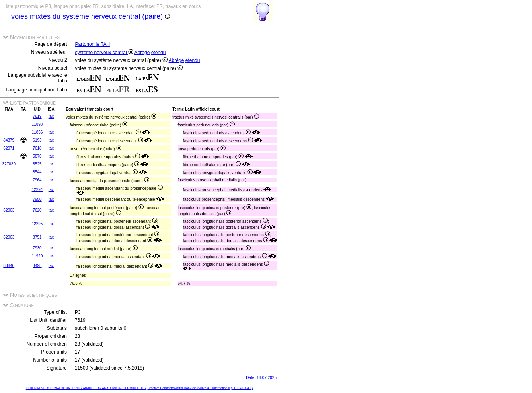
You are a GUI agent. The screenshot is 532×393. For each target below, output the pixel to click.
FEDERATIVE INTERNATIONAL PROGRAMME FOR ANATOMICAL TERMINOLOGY (86, 388)
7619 (37, 116)
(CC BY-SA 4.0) (242, 388)
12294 (37, 190)
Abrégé (142, 53)
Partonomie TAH (93, 44)
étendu (159, 53)
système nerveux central (104, 53)
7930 (37, 248)
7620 (37, 210)
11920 (37, 256)
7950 (37, 199)
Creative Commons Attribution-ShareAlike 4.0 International (188, 388)
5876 (37, 156)
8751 (37, 237)
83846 (9, 266)
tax (51, 116)
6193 (37, 140)
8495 (37, 266)
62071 (9, 148)
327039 (9, 164)
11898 (37, 124)
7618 (37, 148)
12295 (37, 224)
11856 (37, 132)
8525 (37, 164)
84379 (9, 140)
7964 (37, 180)
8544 (37, 172)
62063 (9, 210)
